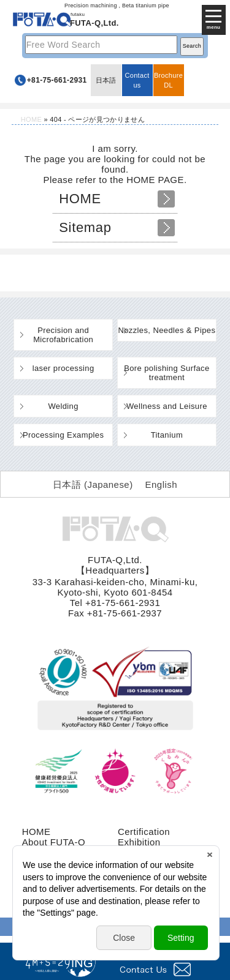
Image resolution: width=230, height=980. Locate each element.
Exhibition (139, 842)
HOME (31, 119)
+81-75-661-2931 (57, 80)
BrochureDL (168, 80)
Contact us (137, 80)
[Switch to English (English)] (161, 484)
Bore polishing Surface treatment (167, 373)
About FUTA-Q (54, 842)
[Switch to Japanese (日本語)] (93, 484)
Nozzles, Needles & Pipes (167, 330)
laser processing (63, 368)
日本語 (106, 80)
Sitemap (85, 227)
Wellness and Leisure (167, 406)
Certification (144, 832)
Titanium (167, 435)
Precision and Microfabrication (63, 335)
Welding (63, 406)
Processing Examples (63, 435)
